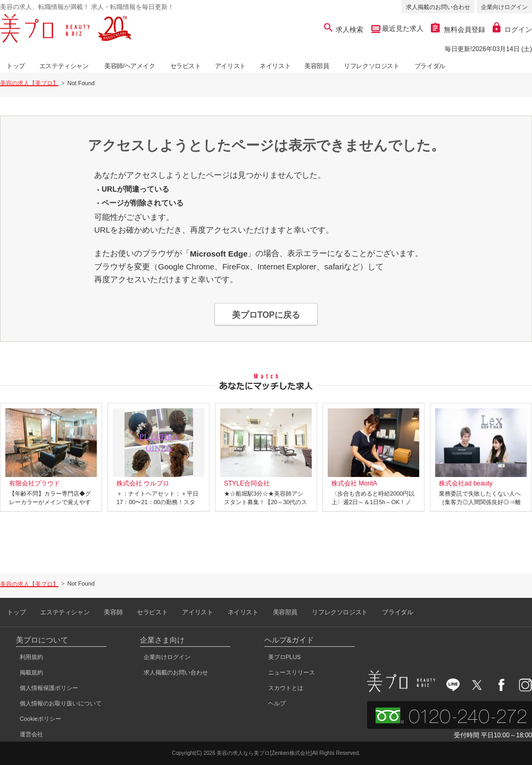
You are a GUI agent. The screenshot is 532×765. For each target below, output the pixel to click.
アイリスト (230, 66)
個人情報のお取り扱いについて (61, 703)
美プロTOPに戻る (266, 315)
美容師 (113, 612)
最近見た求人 (402, 28)
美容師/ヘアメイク (130, 66)
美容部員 (317, 66)
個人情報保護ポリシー (49, 688)
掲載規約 (31, 672)
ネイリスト (275, 66)
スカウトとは (286, 688)
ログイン (512, 30)
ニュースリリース (292, 672)
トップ (16, 66)
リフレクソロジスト (371, 66)
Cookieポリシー (40, 719)
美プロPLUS (285, 657)
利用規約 (31, 657)
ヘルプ (277, 703)
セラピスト (186, 66)
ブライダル (430, 66)
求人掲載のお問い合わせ (438, 7)
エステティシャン (64, 66)
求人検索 (344, 30)
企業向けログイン (504, 7)
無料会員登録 (458, 30)
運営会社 (31, 734)
